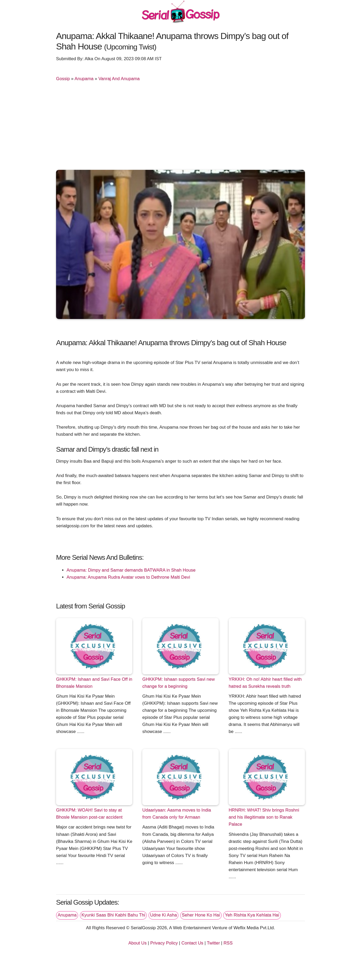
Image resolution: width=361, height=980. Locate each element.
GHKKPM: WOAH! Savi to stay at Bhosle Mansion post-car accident (89, 814)
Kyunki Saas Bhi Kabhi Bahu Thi (113, 915)
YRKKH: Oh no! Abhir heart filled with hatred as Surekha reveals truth (265, 683)
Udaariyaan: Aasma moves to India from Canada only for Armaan (177, 814)
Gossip (63, 79)
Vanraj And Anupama (119, 79)
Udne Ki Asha (163, 915)
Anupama (84, 79)
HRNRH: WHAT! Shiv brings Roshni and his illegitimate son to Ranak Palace (264, 817)
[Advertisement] (180, 128)
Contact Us (192, 943)
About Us (138, 943)
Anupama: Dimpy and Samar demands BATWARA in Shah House (131, 570)
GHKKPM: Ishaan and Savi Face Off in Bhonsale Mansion (94, 683)
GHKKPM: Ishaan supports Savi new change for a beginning (178, 683)
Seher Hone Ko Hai (201, 915)
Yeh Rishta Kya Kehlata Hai (252, 915)
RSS (228, 943)
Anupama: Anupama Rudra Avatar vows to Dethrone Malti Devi (128, 577)
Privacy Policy (164, 943)
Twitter (214, 943)
